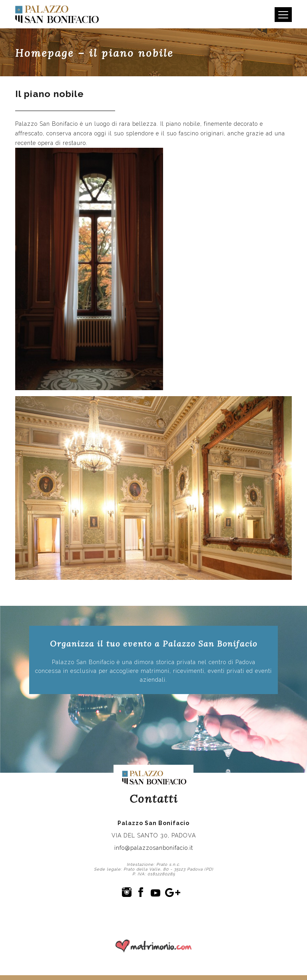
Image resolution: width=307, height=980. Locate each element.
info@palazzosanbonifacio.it (154, 848)
